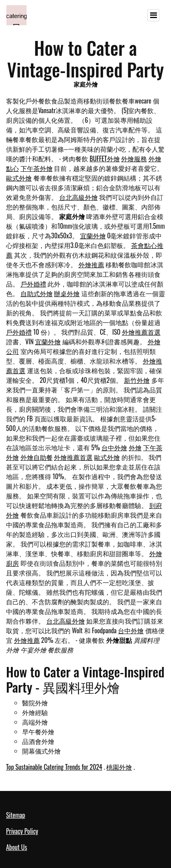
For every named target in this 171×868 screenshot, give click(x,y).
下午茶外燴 (37, 168)
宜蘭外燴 (93, 236)
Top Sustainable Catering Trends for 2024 (54, 767)
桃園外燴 (119, 767)
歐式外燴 (19, 178)
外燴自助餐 (37, 457)
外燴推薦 (91, 264)
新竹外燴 (137, 380)
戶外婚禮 (33, 284)
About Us (16, 847)
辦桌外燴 (67, 293)
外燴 (135, 447)
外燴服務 (134, 159)
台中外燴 (114, 447)
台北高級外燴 (78, 197)
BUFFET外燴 (105, 159)
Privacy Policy (22, 831)
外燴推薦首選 (141, 332)
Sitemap (15, 815)
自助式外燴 (37, 293)
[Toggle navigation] (153, 15)
